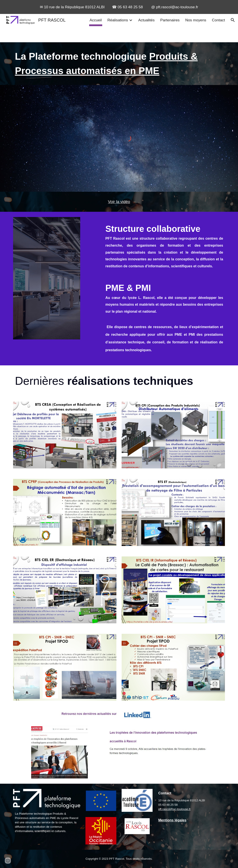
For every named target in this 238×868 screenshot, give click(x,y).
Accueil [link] (96, 20)
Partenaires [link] (170, 20)
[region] (119, 7)
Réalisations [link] (118, 20)
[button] (233, 20)
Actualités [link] (146, 20)
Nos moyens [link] (196, 20)
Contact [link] (218, 20)
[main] (119, 64)
